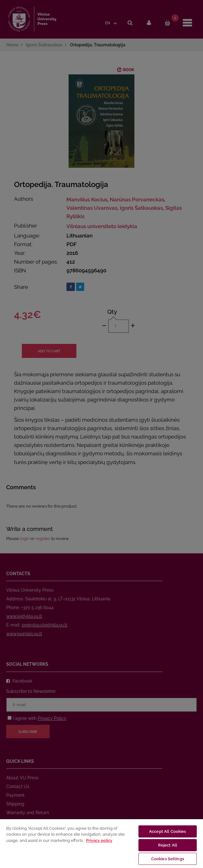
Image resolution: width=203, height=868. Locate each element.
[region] (101, 843)
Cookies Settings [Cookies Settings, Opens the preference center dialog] (168, 859)
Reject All (168, 845)
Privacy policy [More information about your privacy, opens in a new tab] (99, 840)
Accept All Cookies (167, 831)
